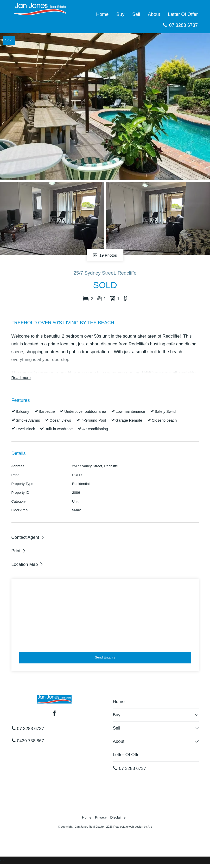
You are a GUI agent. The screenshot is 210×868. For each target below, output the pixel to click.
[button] (19, 551)
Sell (136, 14)
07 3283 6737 (180, 25)
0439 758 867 (28, 741)
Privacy (101, 817)
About (154, 14)
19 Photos (105, 255)
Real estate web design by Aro (133, 827)
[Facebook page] (54, 714)
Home (102, 14)
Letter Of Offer (183, 14)
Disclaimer (118, 817)
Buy (120, 14)
